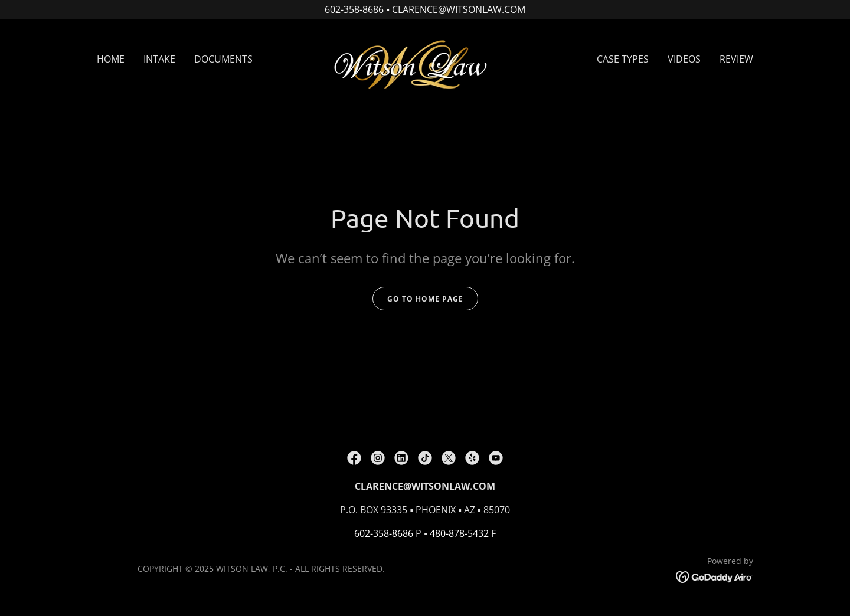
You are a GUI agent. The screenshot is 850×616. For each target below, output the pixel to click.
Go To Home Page (425, 299)
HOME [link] (111, 59)
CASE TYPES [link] (623, 59)
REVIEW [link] (736, 59)
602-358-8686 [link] (384, 533)
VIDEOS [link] (684, 59)
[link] (425, 58)
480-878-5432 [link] (459, 533)
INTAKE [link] (159, 59)
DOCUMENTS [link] (223, 59)
